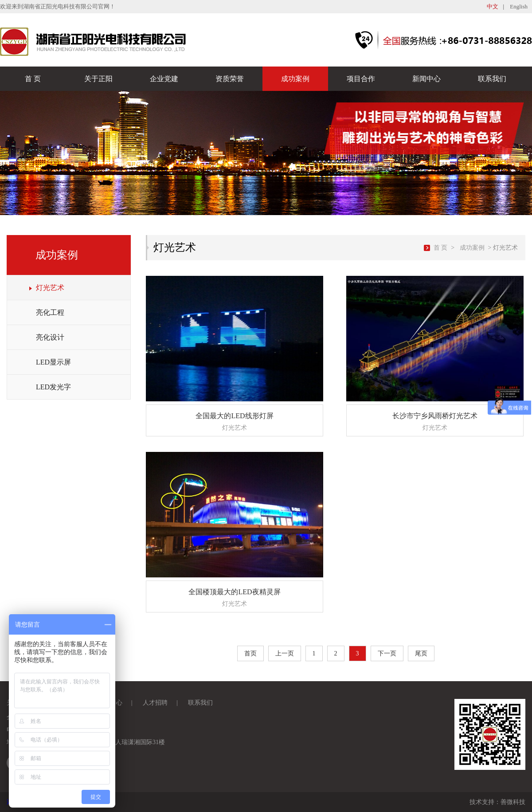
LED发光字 (53, 387)
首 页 (33, 79)
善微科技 (513, 802)
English (519, 6)
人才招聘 (155, 703)
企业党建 (164, 79)
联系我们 (492, 79)
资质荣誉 (230, 79)
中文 (493, 6)
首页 (250, 653)
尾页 (421, 653)
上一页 (285, 653)
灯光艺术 (50, 288)
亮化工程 (50, 312)
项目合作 (361, 79)
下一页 (387, 653)
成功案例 (295, 79)
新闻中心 (426, 79)
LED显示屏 (53, 362)
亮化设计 (50, 337)
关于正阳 (98, 79)
